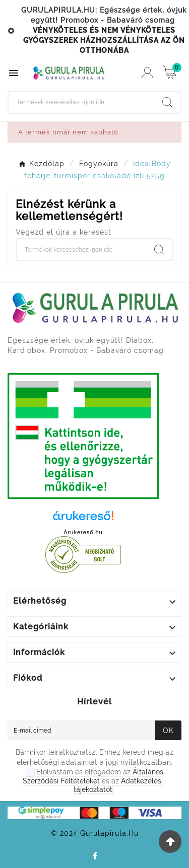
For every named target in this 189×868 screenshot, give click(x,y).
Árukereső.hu (83, 532)
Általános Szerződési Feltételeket (93, 776)
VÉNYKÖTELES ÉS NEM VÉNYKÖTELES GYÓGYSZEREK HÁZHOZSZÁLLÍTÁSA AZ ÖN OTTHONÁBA (104, 40)
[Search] (81, 102)
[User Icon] (147, 73)
